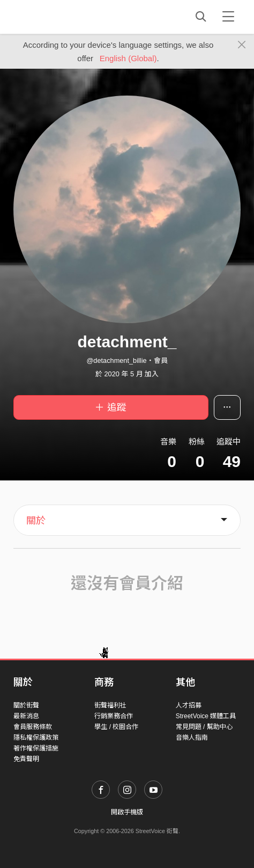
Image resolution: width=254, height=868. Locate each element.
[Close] (242, 45)
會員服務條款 (33, 727)
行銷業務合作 (114, 716)
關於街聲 (26, 705)
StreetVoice (58, 17)
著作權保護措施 (36, 748)
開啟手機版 (127, 812)
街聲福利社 (110, 705)
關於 (36, 521)
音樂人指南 (192, 738)
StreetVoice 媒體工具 (206, 716)
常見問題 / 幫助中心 (204, 727)
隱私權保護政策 (36, 738)
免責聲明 (26, 759)
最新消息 (26, 716)
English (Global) (128, 58)
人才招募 (189, 705)
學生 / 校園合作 (116, 727)
